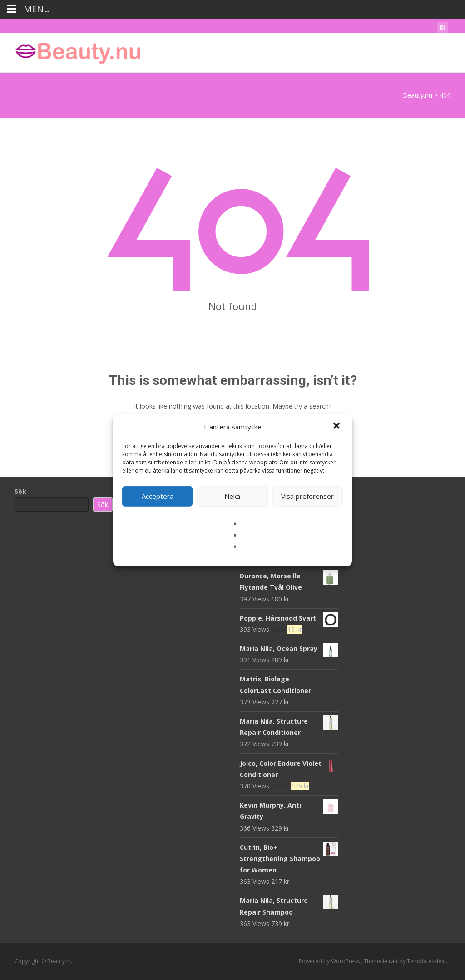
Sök (20, 491)
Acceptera (158, 496)
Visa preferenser (307, 496)
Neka (232, 496)
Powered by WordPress (330, 961)
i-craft (391, 961)
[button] (337, 427)
